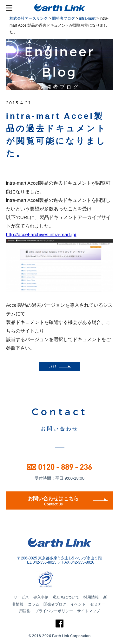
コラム (34, 604)
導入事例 (41, 597)
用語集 (25, 611)
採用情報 (91, 597)
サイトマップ (89, 611)
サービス (21, 597)
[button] (71, 580)
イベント (78, 604)
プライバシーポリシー (54, 611)
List (60, 366)
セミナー (98, 604)
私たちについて (66, 597)
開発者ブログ (55, 604)
